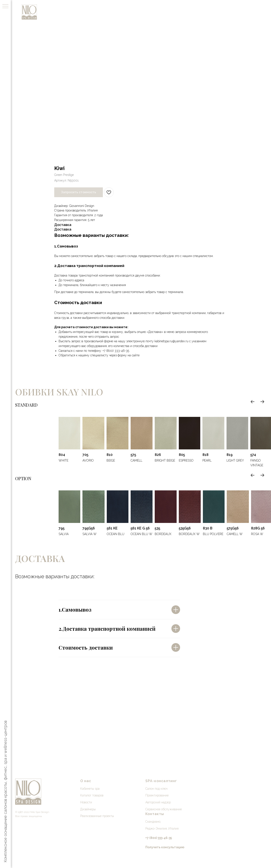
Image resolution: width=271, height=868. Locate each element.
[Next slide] (262, 402)
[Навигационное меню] (5, 7)
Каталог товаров (92, 795)
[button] (165, 847)
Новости (86, 802)
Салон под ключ (156, 789)
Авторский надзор (158, 802)
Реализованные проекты (97, 816)
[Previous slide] (253, 402)
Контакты (155, 814)
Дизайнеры (88, 809)
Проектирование (157, 795)
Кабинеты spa (90, 789)
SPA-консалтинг (161, 781)
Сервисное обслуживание (164, 809)
